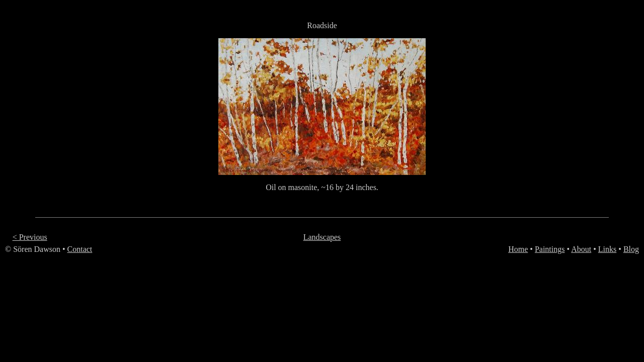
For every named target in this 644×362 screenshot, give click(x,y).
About (581, 249)
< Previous (30, 237)
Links (607, 249)
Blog (631, 249)
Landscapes (322, 237)
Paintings (550, 249)
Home (518, 249)
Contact (80, 249)
